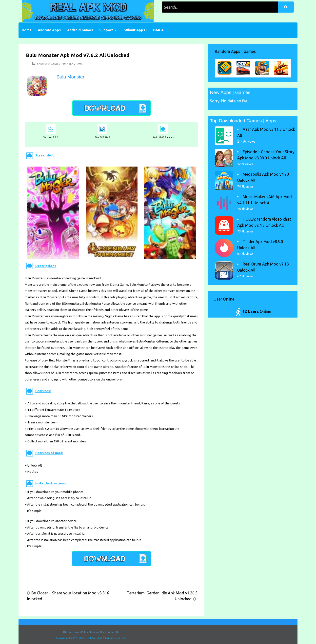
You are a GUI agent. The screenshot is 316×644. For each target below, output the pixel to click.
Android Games (80, 30)
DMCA (158, 30)
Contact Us (113, 632)
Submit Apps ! (135, 30)
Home (27, 30)
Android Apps (49, 30)
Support (106, 30)
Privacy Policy (80, 632)
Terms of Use (97, 632)
